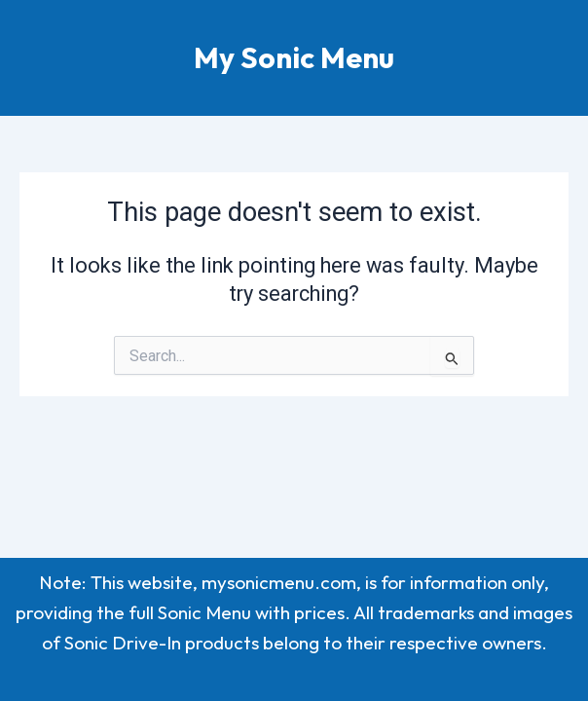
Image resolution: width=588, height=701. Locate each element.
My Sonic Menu (294, 57)
